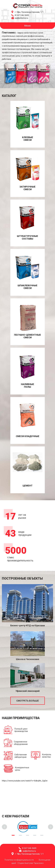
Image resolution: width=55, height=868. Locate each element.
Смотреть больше (28, 701)
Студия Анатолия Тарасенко (31, 863)
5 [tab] (42, 835)
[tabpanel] (27, 827)
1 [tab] (13, 835)
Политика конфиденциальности (19, 860)
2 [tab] (20, 835)
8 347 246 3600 (22, 15)
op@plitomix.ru (21, 18)
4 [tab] (35, 835)
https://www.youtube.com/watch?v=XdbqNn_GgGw (25, 781)
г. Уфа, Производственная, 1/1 (29, 12)
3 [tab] (27, 835)
